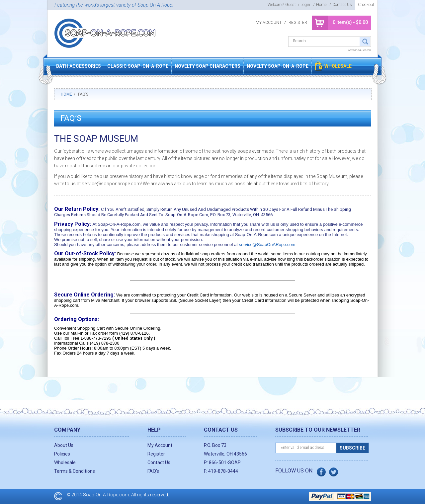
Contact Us (342, 5)
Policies (62, 454)
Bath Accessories (79, 66)
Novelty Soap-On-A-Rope (278, 66)
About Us (64, 445)
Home (321, 5)
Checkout (366, 5)
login (305, 5)
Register (298, 23)
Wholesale (338, 66)
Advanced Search (359, 50)
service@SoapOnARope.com (267, 245)
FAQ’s (153, 471)
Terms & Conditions (75, 471)
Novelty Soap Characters (208, 66)
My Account (269, 23)
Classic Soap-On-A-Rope (138, 66)
